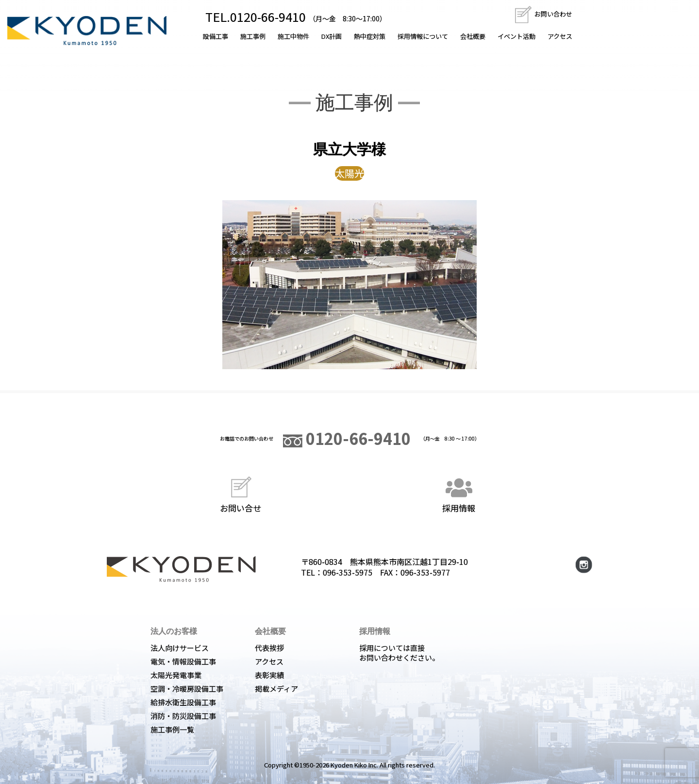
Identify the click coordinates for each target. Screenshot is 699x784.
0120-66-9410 (347, 438)
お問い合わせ (543, 14)
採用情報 (459, 493)
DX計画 (332, 36)
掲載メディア (276, 689)
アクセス (560, 36)
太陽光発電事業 (176, 675)
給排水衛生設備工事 (183, 702)
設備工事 (216, 36)
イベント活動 (516, 36)
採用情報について (423, 36)
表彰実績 (269, 675)
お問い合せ (241, 493)
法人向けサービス (180, 648)
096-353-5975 (348, 572)
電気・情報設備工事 (183, 661)
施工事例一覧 (172, 729)
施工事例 (253, 36)
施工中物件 (293, 36)
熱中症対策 (370, 36)
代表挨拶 (269, 648)
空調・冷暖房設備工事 (187, 689)
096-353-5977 (425, 572)
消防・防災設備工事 (183, 716)
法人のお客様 (174, 631)
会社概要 (473, 36)
